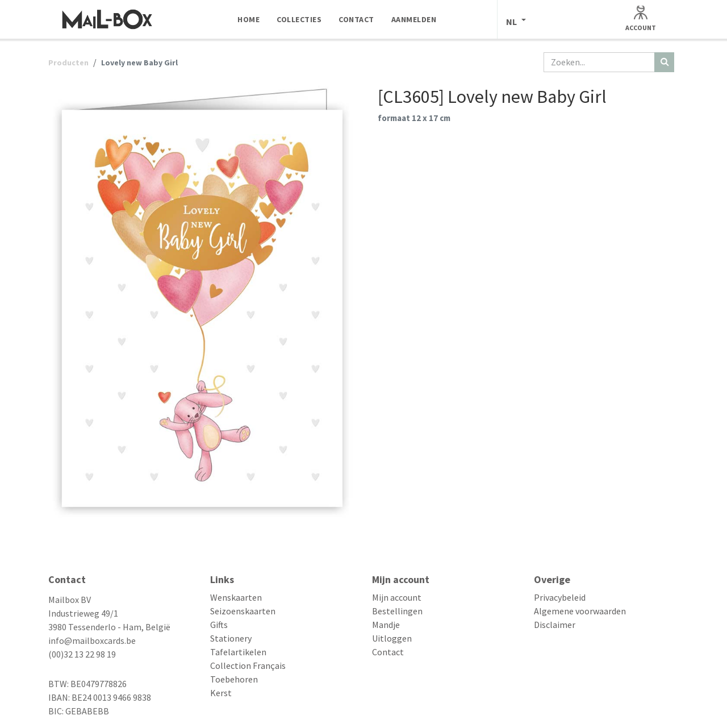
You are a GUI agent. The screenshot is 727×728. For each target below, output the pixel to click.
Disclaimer (555, 625)
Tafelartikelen (238, 652)
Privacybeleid (560, 597)
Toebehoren (234, 679)
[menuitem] (248, 19)
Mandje (386, 625)
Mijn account (397, 597)
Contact (388, 652)
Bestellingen (397, 611)
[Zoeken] (664, 62)
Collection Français (248, 665)
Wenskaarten (236, 597)
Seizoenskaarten (243, 611)
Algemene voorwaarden (580, 611)
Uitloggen (392, 638)
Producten (68, 63)
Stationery (231, 638)
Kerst (221, 693)
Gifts (219, 625)
